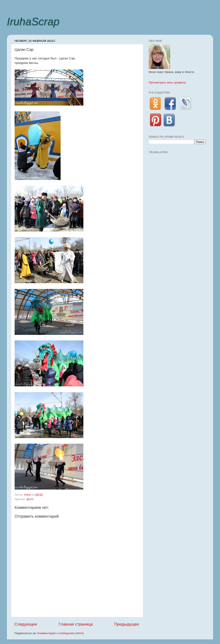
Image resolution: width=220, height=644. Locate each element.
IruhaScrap (33, 22)
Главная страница (76, 624)
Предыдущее (127, 624)
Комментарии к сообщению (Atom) (61, 633)
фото (30, 499)
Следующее (26, 624)
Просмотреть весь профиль (167, 82)
